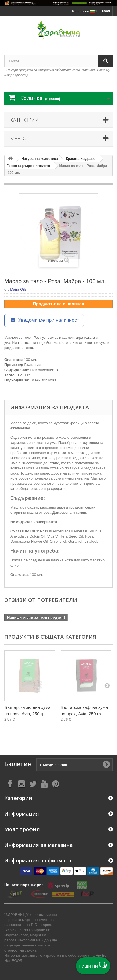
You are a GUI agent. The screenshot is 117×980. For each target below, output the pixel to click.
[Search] (106, 61)
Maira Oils (18, 289)
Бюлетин (18, 764)
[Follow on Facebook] (10, 784)
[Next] (107, 685)
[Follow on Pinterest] (56, 784)
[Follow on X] (33, 784)
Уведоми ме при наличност (44, 320)
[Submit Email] (106, 765)
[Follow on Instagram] (21, 784)
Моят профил (22, 829)
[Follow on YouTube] (44, 784)
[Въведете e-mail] (75, 765)
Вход (106, 11)
